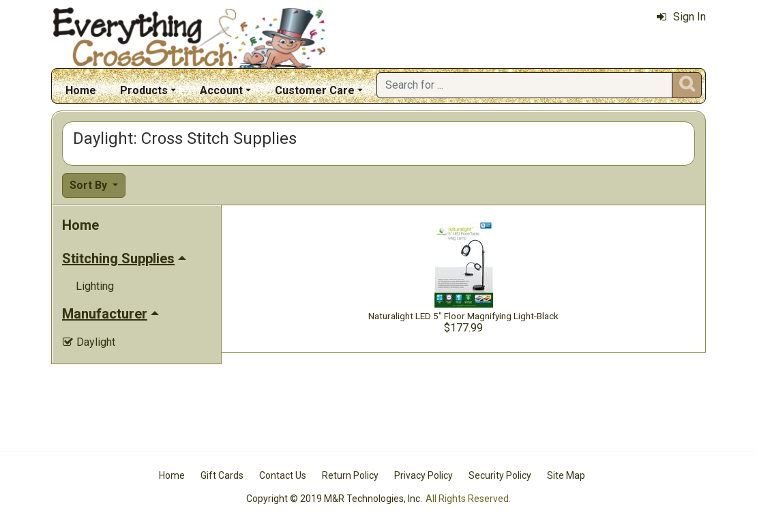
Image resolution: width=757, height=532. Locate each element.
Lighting (95, 286)
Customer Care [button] (315, 90)
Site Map (566, 475)
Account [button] (221, 90)
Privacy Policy (424, 475)
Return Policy (350, 475)
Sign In (681, 17)
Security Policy (500, 475)
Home (81, 90)
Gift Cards (222, 475)
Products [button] (144, 90)
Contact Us (283, 475)
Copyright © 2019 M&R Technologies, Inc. (334, 499)
